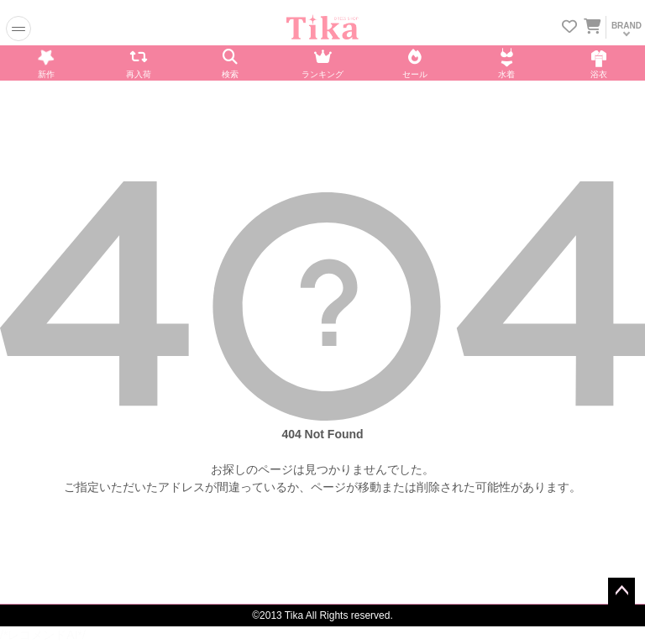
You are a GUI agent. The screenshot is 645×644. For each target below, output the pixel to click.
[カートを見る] (591, 24)
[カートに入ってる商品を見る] (592, 28)
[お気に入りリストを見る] (569, 28)
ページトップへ (621, 591)
